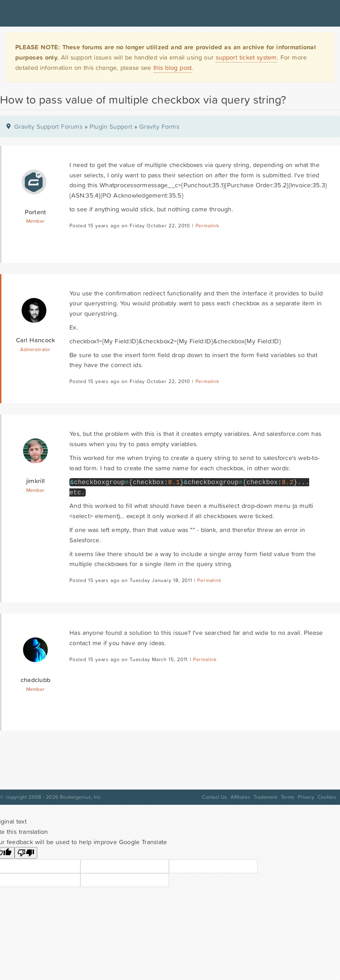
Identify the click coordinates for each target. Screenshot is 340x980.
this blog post (173, 68)
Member (36, 221)
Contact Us (214, 797)
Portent (36, 212)
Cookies (327, 797)
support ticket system (246, 57)
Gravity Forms (159, 126)
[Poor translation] (26, 853)
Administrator (35, 349)
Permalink (207, 226)
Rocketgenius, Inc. (81, 797)
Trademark (265, 797)
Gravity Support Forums (48, 126)
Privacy (306, 797)
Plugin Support (111, 126)
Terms (288, 797)
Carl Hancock (36, 340)
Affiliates (240, 797)
